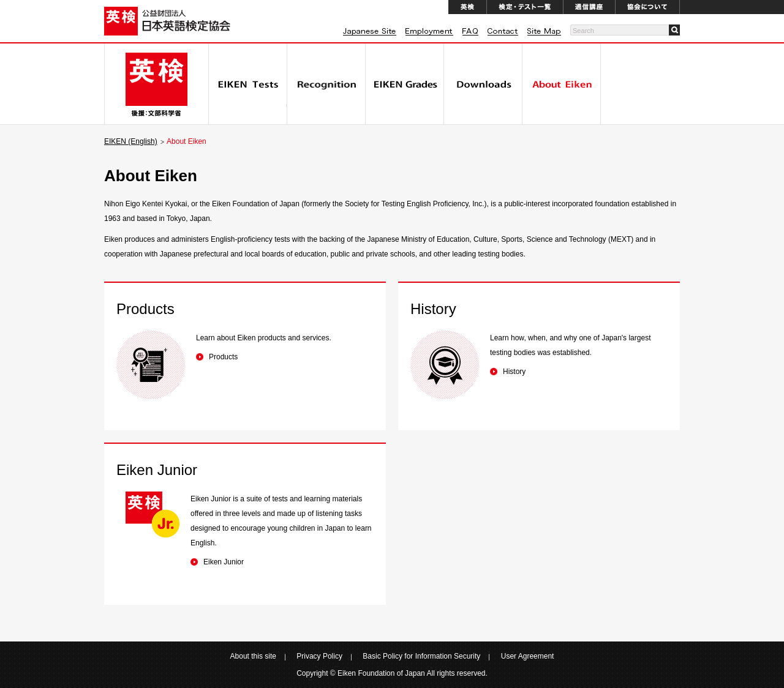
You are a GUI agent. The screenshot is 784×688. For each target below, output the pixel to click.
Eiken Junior (224, 562)
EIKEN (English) (131, 141)
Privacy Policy (319, 656)
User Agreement (528, 656)
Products (223, 357)
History (514, 372)
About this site (253, 656)
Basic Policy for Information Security (421, 656)
